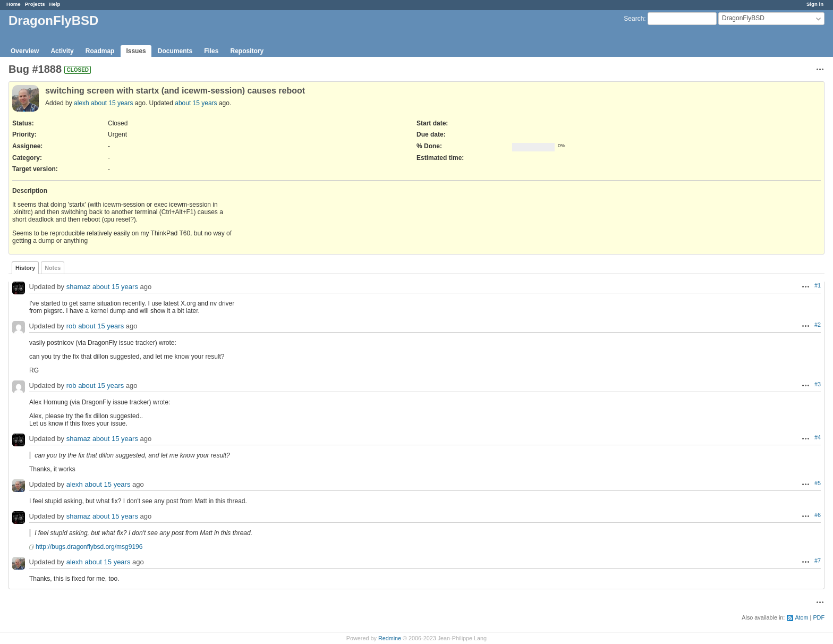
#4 (818, 437)
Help (55, 4)
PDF (819, 617)
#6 (818, 515)
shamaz (79, 287)
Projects (35, 4)
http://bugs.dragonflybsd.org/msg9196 (89, 547)
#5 (818, 483)
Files (211, 51)
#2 (818, 325)
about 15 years (112, 103)
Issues (136, 51)
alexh (82, 103)
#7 (818, 561)
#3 (818, 384)
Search (634, 19)
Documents (175, 51)
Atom (801, 617)
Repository (247, 51)
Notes (53, 268)
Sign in (815, 4)
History (25, 268)
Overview (25, 51)
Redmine (390, 638)
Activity (62, 51)
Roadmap (100, 51)
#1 (818, 285)
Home (14, 4)
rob (71, 327)
